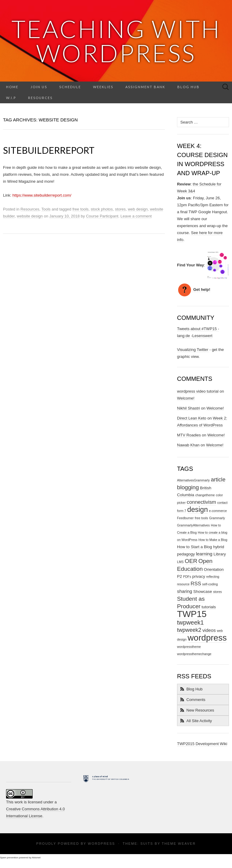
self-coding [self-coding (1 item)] (210, 584)
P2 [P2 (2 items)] (179, 576)
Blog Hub (188, 87)
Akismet (36, 858)
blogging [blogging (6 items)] (188, 487)
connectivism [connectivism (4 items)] (201, 502)
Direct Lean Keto (192, 418)
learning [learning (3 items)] (204, 554)
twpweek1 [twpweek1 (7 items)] (190, 622)
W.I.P (11, 98)
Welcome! (186, 398)
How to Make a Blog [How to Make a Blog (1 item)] (213, 540)
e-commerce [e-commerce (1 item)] (218, 511)
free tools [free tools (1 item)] (201, 518)
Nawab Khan (188, 445)
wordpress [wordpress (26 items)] (207, 638)
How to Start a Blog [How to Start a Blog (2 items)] (195, 547)
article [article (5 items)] (218, 480)
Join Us (39, 87)
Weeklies (103, 87)
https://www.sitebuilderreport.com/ (42, 195)
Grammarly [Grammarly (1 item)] (217, 518)
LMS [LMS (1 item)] (180, 562)
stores (120, 209)
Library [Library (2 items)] (220, 554)
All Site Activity (199, 721)
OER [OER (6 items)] (191, 561)
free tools (81, 209)
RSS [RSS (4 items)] (196, 584)
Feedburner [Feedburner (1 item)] (185, 518)
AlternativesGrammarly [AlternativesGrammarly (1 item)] (193, 480)
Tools (46, 209)
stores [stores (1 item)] (217, 592)
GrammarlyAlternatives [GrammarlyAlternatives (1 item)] (193, 525)
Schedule (70, 87)
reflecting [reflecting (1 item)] (213, 577)
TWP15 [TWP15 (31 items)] (192, 614)
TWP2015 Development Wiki (202, 744)
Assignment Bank (145, 87)
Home (12, 87)
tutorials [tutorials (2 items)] (209, 607)
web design (138, 209)
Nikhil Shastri (188, 408)
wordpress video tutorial (198, 391)
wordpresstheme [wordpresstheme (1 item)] (189, 647)
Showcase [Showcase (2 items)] (203, 592)
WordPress (101, 844)
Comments (196, 700)
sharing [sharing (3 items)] (185, 591)
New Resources (200, 710)
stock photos (102, 209)
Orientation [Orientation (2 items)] (214, 569)
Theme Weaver (179, 844)
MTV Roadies (189, 435)
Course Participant (102, 216)
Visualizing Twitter (193, 350)
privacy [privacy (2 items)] (199, 576)
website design (30, 216)
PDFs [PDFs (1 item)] (187, 577)
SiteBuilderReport (49, 150)
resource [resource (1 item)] (183, 584)
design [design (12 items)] (198, 510)
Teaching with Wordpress (116, 41)
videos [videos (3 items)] (209, 630)
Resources (40, 98)
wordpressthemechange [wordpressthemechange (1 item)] (194, 654)
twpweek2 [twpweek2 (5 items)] (189, 630)
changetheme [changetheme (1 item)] (205, 495)
